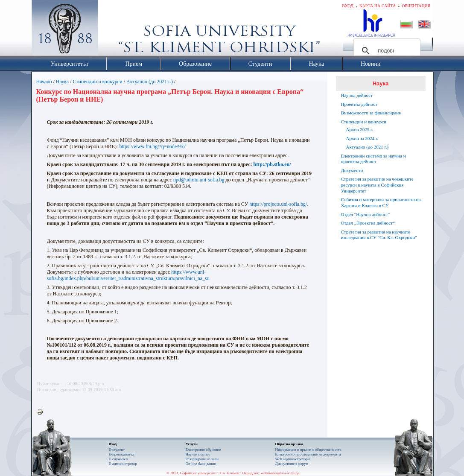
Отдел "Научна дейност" (366, 214)
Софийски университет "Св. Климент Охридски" (113, 30)
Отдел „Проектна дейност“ (368, 223)
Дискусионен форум (292, 464)
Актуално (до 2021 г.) (150, 82)
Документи (352, 170)
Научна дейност (357, 95)
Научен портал (198, 454)
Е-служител (118, 459)
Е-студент (117, 450)
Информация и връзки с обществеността (308, 450)
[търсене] (386, 51)
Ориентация (416, 6)
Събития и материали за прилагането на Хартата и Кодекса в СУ (381, 202)
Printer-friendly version (42, 412)
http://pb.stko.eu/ (272, 164)
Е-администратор (123, 464)
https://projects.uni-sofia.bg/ (278, 204)
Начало (44, 82)
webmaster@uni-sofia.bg (280, 473)
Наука (62, 82)
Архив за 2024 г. (362, 138)
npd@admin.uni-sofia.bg (199, 180)
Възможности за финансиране (371, 113)
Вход (348, 6)
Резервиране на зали (202, 459)
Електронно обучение (203, 450)
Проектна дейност (359, 104)
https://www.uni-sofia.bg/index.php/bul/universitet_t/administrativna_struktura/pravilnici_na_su (128, 275)
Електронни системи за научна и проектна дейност (374, 159)
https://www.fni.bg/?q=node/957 (152, 146)
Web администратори (293, 459)
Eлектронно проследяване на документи (308, 454)
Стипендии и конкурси (98, 82)
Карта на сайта (378, 6)
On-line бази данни (201, 464)
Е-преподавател (122, 454)
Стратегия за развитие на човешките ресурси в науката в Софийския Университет (377, 185)
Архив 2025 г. (360, 129)
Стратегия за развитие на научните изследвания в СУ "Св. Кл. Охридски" (379, 235)
